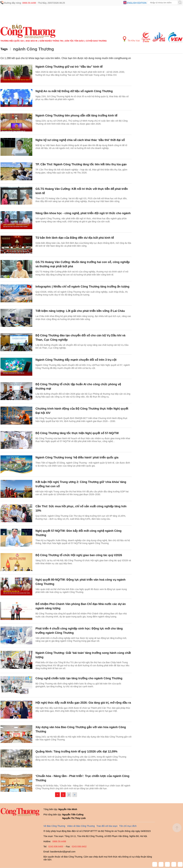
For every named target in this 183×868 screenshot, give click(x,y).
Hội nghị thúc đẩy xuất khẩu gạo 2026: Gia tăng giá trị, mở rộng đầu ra (83, 703)
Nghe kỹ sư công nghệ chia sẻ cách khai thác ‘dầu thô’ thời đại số (80, 140)
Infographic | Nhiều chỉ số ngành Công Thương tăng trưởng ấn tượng (82, 287)
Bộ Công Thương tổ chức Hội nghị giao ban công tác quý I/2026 (79, 555)
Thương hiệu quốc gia (12, 41)
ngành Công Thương (33, 49)
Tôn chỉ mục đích (128, 826)
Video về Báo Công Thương (81, 826)
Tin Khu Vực (131, 39)
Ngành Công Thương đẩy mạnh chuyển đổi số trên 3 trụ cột (76, 360)
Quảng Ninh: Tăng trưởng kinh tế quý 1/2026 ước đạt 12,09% (76, 752)
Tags (4, 49)
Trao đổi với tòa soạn (107, 826)
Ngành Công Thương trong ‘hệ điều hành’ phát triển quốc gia (77, 457)
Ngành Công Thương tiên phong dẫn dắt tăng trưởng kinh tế (76, 116)
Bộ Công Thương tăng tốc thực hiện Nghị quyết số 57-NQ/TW (77, 433)
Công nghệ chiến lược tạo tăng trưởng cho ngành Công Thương (79, 678)
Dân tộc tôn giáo (74, 41)
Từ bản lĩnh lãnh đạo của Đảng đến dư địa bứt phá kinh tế (75, 238)
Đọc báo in (32, 41)
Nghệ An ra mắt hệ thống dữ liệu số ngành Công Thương (74, 91)
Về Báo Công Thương (54, 826)
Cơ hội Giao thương (96, 41)
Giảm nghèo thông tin (51, 41)
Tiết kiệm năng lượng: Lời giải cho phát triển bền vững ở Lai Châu (80, 311)
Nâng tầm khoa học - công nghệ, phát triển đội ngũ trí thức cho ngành (83, 213)
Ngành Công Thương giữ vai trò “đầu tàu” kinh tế (69, 67)
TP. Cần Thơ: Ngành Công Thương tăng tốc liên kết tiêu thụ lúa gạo (81, 164)
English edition (137, 3)
